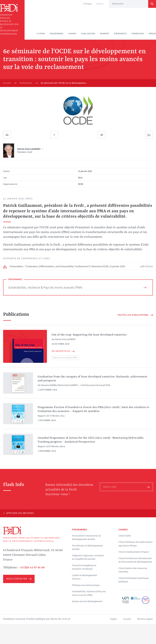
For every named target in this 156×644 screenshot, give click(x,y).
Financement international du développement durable (86, 538)
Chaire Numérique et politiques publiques (134, 580)
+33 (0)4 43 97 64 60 (32, 568)
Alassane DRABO (49, 385)
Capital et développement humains (84, 577)
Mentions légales (145, 619)
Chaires (72, 34)
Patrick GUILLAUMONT (65, 339)
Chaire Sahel (125, 536)
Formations (138, 34)
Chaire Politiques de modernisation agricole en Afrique (136, 544)
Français (88, 4)
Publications (88, 34)
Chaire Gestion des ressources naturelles (133, 570)
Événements (120, 34)
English (100, 4)
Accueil (7, 83)
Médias (152, 34)
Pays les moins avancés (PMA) (65, 358)
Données (105, 34)
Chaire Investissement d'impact (134, 552)
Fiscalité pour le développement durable (87, 547)
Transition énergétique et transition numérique (84, 567)
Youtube (127, 619)
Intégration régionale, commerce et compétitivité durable (88, 557)
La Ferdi (41, 34)
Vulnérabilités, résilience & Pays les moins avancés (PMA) (77, 287)
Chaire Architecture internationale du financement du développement (135, 560)
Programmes (57, 34)
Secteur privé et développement (87, 601)
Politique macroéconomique (86, 585)
